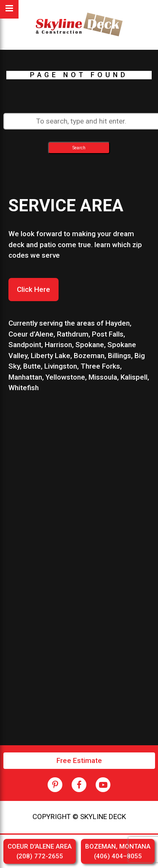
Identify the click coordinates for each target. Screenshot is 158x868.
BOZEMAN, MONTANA (118, 852)
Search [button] (79, 148)
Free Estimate (79, 760)
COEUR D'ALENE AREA (40, 852)
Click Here (33, 289)
